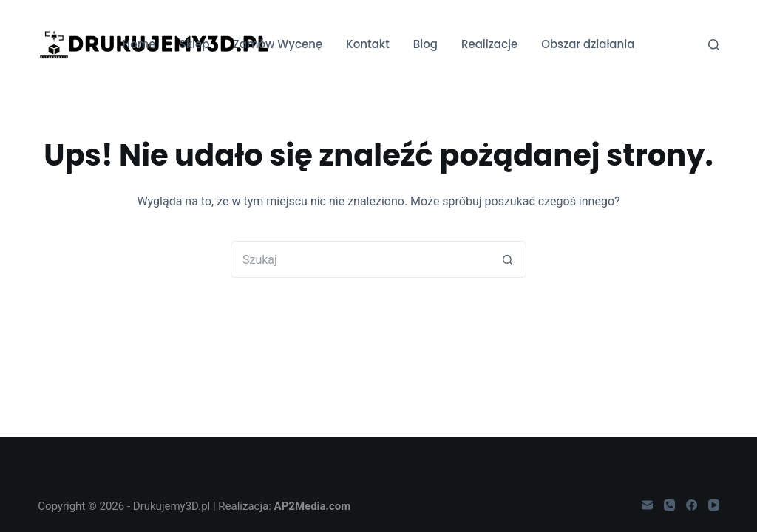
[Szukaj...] (360, 259)
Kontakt (367, 44)
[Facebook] (692, 505)
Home (139, 44)
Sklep (195, 44)
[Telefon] (669, 505)
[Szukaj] (714, 45)
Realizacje (489, 44)
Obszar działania (588, 44)
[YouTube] (714, 505)
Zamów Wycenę (278, 44)
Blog (425, 44)
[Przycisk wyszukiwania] (508, 259)
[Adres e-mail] (647, 505)
